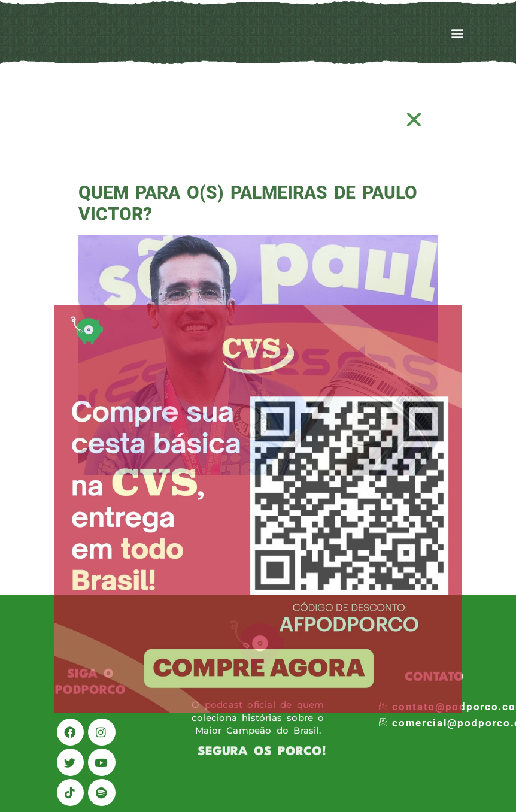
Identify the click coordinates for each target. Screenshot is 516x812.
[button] (415, 119)
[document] (258, 406)
